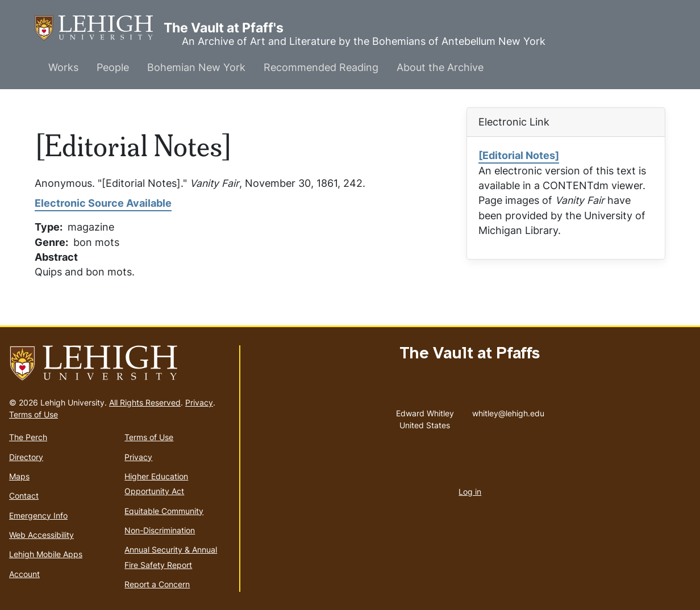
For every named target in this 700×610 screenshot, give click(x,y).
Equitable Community (164, 511)
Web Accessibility (41, 535)
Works (63, 67)
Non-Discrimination (160, 530)
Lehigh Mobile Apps (46, 554)
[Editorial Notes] (519, 155)
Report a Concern (157, 584)
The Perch (28, 437)
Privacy (199, 402)
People (113, 67)
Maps (19, 476)
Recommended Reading (321, 67)
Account (24, 574)
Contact (24, 496)
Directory (26, 457)
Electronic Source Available (103, 203)
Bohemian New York (196, 67)
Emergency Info (38, 515)
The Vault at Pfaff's (99, 28)
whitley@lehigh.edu (508, 411)
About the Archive (440, 67)
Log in (470, 492)
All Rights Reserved (145, 402)
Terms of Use (34, 414)
